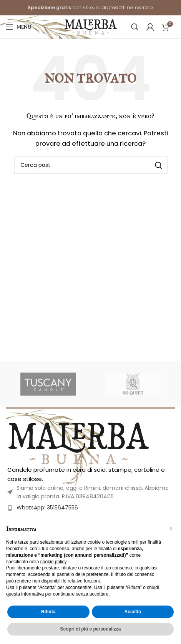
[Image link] (79, 443)
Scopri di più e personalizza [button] (90, 629)
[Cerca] (135, 27)
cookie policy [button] (53, 562)
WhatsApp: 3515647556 (47, 508)
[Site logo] (91, 26)
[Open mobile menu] (19, 27)
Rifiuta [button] (48, 612)
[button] (171, 529)
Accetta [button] (133, 612)
